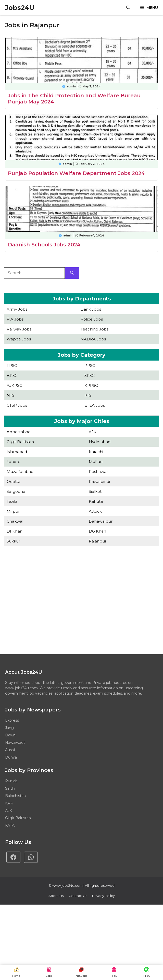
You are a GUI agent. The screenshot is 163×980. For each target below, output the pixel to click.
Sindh (10, 788)
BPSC (12, 375)
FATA (10, 825)
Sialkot (95, 491)
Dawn (10, 735)
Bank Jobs (91, 309)
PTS (88, 395)
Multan (96, 462)
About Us (56, 896)
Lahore (14, 462)
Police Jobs (92, 319)
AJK (93, 432)
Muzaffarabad (20, 472)
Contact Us (78, 896)
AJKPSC (14, 385)
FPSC (12, 366)
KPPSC (91, 385)
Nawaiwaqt (15, 743)
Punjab (11, 781)
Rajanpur (98, 541)
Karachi (96, 452)
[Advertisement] (81, 601)
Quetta (14, 481)
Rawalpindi (99, 481)
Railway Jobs (19, 329)
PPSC (90, 366)
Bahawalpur (101, 521)
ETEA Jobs (95, 405)
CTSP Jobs (17, 405)
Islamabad (17, 452)
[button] (128, 8)
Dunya (11, 757)
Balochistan (15, 796)
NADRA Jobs (93, 339)
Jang (9, 728)
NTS (11, 395)
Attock (95, 511)
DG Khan (97, 531)
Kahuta (96, 501)
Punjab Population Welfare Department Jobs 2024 (76, 173)
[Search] (72, 273)
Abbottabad (19, 432)
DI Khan (15, 531)
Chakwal (15, 521)
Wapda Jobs (19, 339)
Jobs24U (20, 8)
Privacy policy (103, 896)
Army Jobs (17, 309)
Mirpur (13, 511)
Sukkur (13, 541)
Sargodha (16, 491)
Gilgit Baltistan (20, 442)
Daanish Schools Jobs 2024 (44, 245)
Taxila (12, 501)
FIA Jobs (15, 319)
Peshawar (98, 472)
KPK (9, 803)
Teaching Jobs (95, 329)
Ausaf (10, 750)
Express (12, 720)
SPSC (90, 375)
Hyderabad (100, 442)
